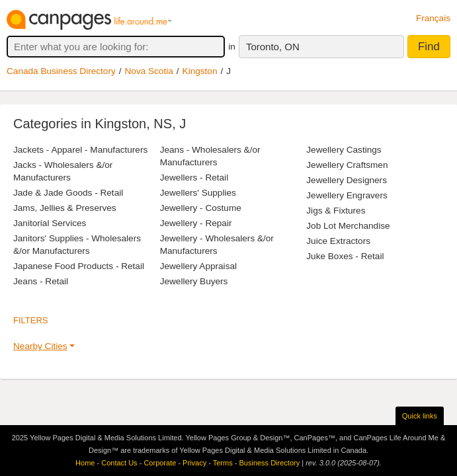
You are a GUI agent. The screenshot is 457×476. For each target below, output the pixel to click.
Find (429, 47)
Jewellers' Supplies (198, 193)
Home (85, 463)
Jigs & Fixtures (336, 211)
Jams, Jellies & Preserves (65, 208)
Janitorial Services (50, 223)
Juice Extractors (338, 241)
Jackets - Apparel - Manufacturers (80, 150)
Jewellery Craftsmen (347, 165)
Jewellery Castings (344, 150)
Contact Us (119, 463)
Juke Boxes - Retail (345, 256)
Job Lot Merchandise (348, 226)
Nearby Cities (40, 346)
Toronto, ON (273, 47)
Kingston (200, 71)
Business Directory (269, 463)
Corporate (160, 463)
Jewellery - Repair (196, 223)
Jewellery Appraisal (198, 266)
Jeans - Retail (41, 281)
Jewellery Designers (347, 180)
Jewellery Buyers (194, 281)
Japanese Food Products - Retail (79, 266)
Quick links (420, 416)
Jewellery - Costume (201, 208)
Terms (223, 463)
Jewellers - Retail (194, 178)
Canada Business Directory (61, 71)
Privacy (194, 463)
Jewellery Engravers (347, 195)
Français (433, 18)
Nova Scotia (149, 71)
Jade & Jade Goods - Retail (68, 193)
